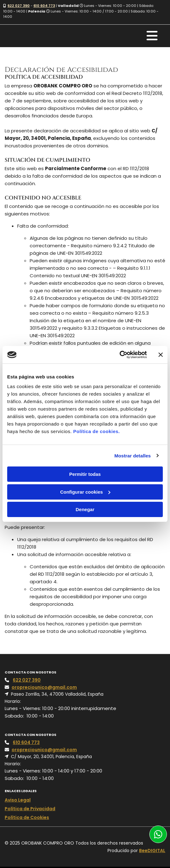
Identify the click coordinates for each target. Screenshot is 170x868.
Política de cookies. (96, 431)
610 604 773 (44, 6)
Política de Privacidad (30, 809)
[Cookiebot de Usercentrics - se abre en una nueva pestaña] (120, 355)
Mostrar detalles (133, 456)
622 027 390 (19, 6)
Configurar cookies (85, 492)
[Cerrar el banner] (161, 355)
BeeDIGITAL (152, 851)
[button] (158, 834)
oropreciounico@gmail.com (44, 687)
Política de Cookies (27, 817)
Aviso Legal (18, 800)
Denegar (85, 509)
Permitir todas (85, 474)
